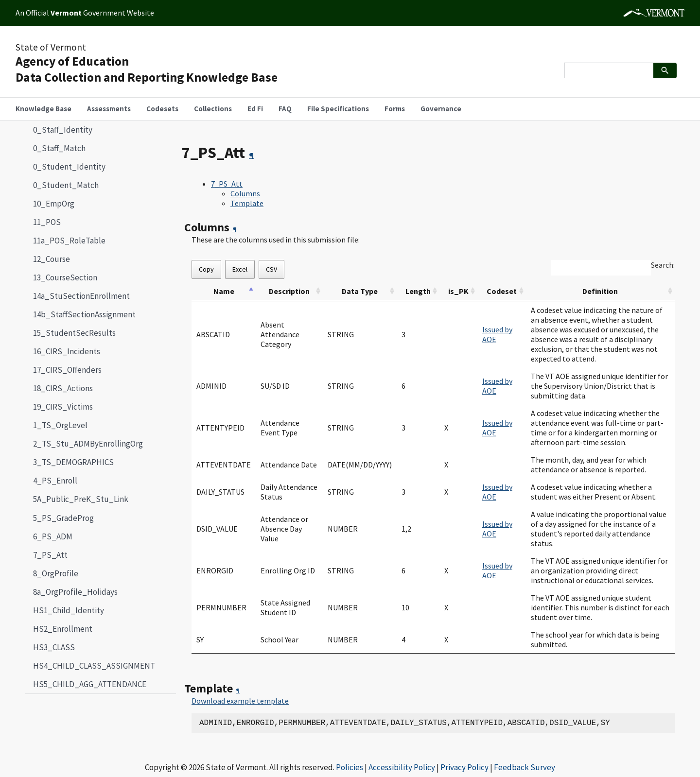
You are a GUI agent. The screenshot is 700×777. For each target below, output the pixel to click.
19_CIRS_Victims (63, 407)
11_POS (47, 222)
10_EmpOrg (54, 204)
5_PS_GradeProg (63, 518)
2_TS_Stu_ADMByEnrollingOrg (88, 444)
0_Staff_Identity (63, 130)
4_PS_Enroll (55, 481)
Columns (245, 193)
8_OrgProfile (56, 573)
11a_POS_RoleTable (69, 241)
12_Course (52, 259)
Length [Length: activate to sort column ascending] (418, 291)
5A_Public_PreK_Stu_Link (81, 499)
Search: (663, 265)
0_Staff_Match (59, 148)
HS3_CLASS (54, 647)
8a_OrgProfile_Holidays (75, 592)
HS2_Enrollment (63, 629)
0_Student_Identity (69, 167)
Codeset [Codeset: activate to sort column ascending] (502, 291)
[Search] (609, 70)
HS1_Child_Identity (69, 610)
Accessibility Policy (402, 767)
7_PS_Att (46, 555)
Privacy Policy (464, 767)
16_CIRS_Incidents (67, 351)
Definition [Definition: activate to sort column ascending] (600, 291)
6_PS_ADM (53, 536)
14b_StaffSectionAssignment (84, 314)
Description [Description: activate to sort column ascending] (289, 291)
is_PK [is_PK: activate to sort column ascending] (458, 291)
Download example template (240, 701)
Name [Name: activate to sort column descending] (224, 291)
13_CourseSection (65, 277)
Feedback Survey (525, 767)
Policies (350, 767)
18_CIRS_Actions (63, 388)
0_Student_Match (66, 185)
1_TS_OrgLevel (60, 425)
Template (247, 203)
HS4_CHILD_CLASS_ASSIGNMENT (94, 666)
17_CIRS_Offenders (67, 370)
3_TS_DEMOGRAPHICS (73, 462)
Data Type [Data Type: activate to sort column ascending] (360, 291)
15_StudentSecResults (74, 333)
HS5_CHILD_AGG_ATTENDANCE (90, 684)
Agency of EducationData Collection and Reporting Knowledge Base (147, 69)
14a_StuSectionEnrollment (81, 296)
